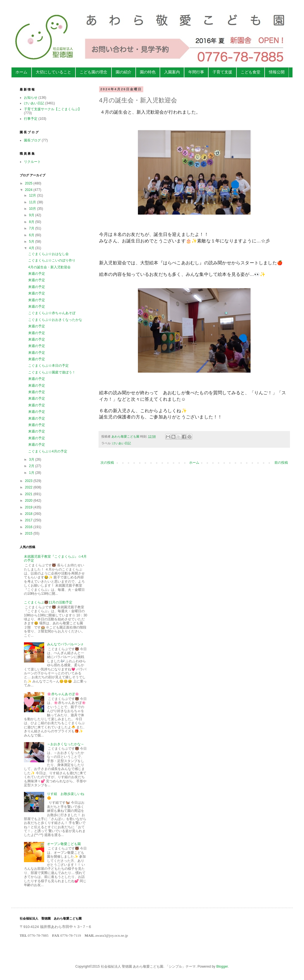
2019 (29, 507)
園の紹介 (124, 72)
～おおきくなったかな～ (66, 744)
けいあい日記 (122, 443)
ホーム (21, 72)
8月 (32, 222)
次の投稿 (107, 463)
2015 (29, 533)
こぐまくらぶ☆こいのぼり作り (52, 260)
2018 (29, 514)
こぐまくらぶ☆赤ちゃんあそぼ (52, 313)
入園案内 (172, 72)
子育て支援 (222, 72)
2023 (29, 481)
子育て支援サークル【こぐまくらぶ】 (53, 109)
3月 (32, 459)
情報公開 (277, 72)
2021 (29, 494)
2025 (29, 183)
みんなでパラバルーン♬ (65, 644)
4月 (32, 248)
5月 (32, 242)
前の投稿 (281, 463)
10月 (33, 209)
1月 (32, 473)
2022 (29, 487)
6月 (32, 235)
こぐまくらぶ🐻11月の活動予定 (48, 602)
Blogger (222, 967)
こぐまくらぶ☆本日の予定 (48, 366)
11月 (33, 202)
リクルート (32, 162)
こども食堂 (251, 72)
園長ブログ (32, 140)
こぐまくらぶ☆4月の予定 (48, 451)
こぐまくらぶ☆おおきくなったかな (55, 320)
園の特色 (148, 72)
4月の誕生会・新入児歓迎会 (49, 267)
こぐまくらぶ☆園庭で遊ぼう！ (52, 372)
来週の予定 (37, 274)
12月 (33, 195)
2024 (29, 190)
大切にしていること (53, 72)
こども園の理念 (93, 72)
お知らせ (31, 98)
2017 (29, 520)
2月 (32, 466)
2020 (29, 501)
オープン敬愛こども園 (64, 844)
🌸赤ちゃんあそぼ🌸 (63, 694)
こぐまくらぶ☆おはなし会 (48, 254)
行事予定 (31, 119)
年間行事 (196, 72)
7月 (32, 228)
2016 (29, 527)
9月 (32, 215)
